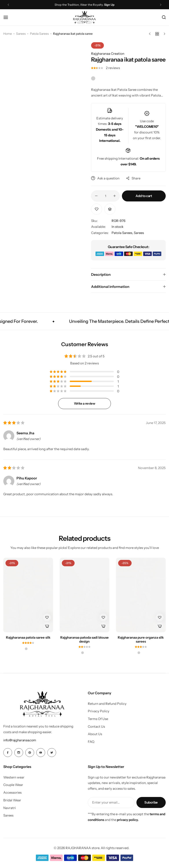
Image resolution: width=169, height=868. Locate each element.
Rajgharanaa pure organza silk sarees (141, 640)
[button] (110, 209)
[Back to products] (157, 34)
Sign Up (109, 5)
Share (133, 178)
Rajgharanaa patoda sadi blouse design (84, 640)
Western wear (14, 777)
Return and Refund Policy (107, 704)
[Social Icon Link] (8, 753)
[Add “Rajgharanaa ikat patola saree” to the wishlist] (97, 209)
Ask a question (105, 178)
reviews (113, 68)
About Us (95, 734)
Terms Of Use (98, 719)
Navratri (10, 808)
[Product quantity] (105, 196)
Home (8, 34)
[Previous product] (151, 34)
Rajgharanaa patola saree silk (28, 638)
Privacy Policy (99, 711)
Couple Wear (13, 785)
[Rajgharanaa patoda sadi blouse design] (84, 595)
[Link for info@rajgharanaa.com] (20, 740)
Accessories (12, 793)
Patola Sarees (39, 34)
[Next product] (163, 34)
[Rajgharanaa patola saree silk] (28, 595)
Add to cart (144, 196)
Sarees (21, 34)
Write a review (85, 403)
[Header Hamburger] (8, 17)
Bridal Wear (12, 800)
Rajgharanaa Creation (108, 54)
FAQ (91, 742)
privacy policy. (128, 820)
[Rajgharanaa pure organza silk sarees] (141, 595)
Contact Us (96, 727)
